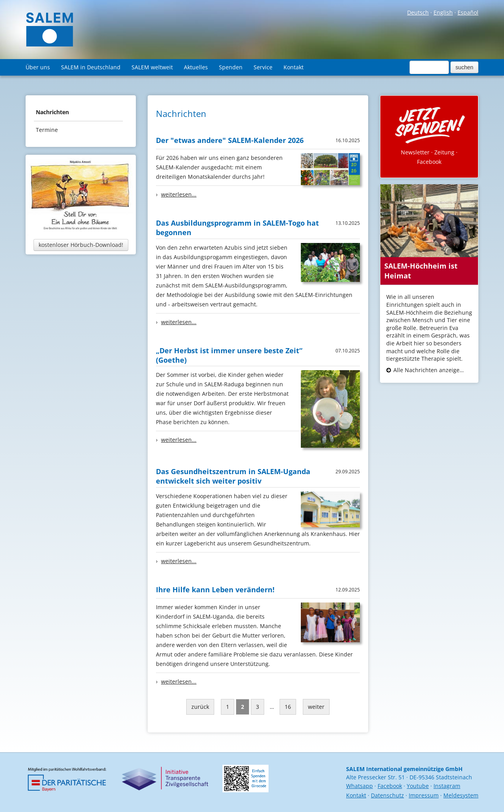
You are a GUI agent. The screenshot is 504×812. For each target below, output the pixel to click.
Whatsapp (359, 786)
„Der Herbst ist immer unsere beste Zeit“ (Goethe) (229, 355)
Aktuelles (196, 67)
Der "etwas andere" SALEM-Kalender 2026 (230, 140)
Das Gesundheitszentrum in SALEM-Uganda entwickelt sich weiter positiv (233, 476)
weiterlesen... (179, 194)
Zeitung (444, 152)
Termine (47, 130)
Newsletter (415, 152)
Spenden (231, 67)
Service (263, 67)
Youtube (418, 786)
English (443, 12)
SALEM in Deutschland (91, 67)
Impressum (424, 795)
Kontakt (294, 67)
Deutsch (418, 12)
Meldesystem (461, 795)
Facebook (429, 162)
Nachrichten (52, 112)
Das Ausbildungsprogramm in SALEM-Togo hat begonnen (237, 228)
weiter (316, 707)
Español (468, 12)
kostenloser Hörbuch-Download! (81, 245)
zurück (200, 707)
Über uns (38, 67)
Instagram (447, 786)
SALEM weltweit (152, 67)
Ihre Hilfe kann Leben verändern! (215, 590)
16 (288, 707)
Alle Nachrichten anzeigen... (429, 370)
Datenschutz (387, 795)
